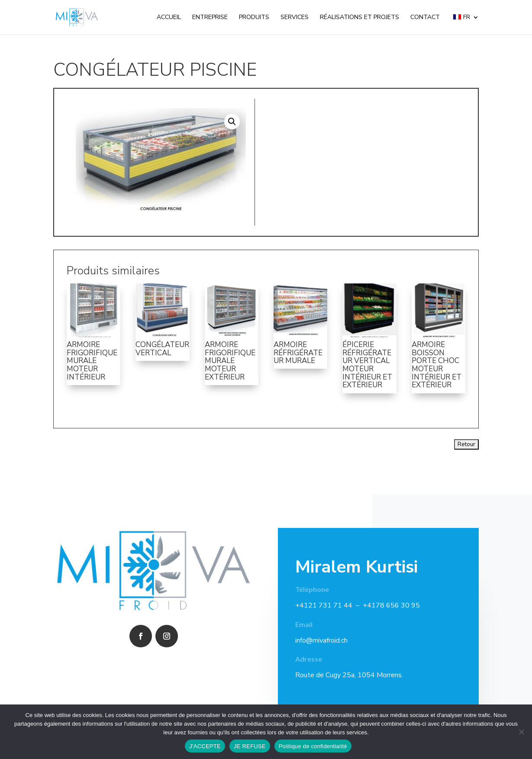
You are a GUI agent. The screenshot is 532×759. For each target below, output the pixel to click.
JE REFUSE (250, 746)
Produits (254, 18)
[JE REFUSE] (521, 732)
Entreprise (210, 18)
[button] (232, 122)
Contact (425, 18)
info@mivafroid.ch (321, 640)
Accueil (169, 18)
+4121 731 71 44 (324, 605)
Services (295, 18)
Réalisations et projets (360, 18)
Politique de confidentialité (313, 746)
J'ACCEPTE (205, 746)
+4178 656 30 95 (391, 605)
